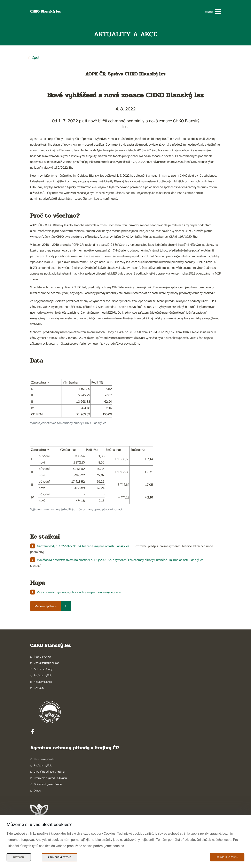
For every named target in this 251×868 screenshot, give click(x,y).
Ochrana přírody (43, 669)
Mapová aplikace (45, 606)
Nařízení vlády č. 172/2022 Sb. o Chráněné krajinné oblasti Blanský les (83, 546)
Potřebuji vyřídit (43, 675)
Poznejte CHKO (42, 657)
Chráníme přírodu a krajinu (49, 772)
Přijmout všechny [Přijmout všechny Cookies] (227, 857)
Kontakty (39, 688)
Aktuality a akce (43, 682)
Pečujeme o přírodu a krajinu (50, 778)
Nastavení (19, 857)
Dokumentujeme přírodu (48, 784)
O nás (37, 790)
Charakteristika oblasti (46, 663)
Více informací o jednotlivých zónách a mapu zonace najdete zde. (79, 592)
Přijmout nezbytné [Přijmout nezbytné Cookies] (60, 857)
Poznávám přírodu (44, 759)
